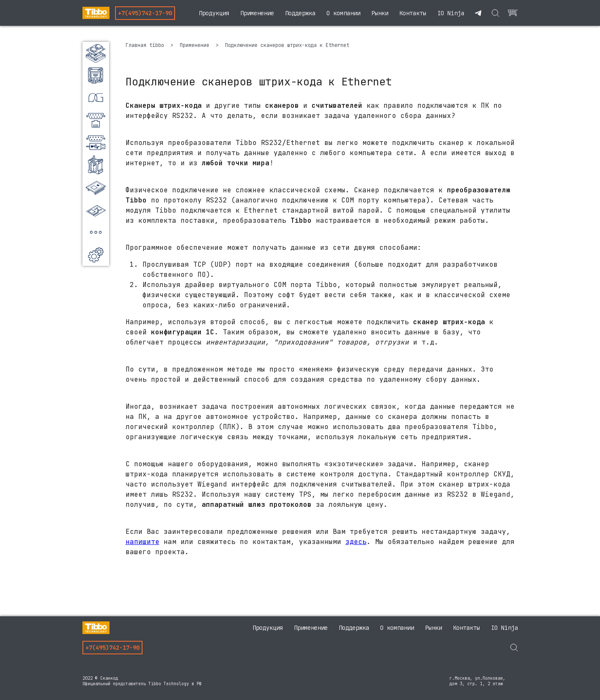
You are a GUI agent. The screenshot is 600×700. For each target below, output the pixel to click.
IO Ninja (451, 13)
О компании (343, 13)
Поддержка (300, 13)
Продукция (214, 13)
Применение (257, 13)
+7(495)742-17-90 (145, 13)
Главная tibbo (146, 45)
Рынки (380, 13)
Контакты (413, 13)
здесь (356, 542)
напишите (142, 542)
